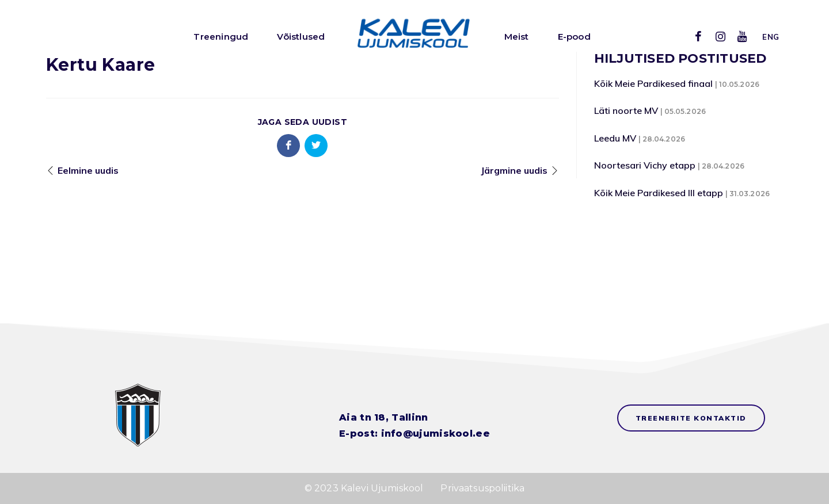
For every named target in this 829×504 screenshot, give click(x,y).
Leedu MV (615, 138)
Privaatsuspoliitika (482, 488)
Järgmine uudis (514, 170)
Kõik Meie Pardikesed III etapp (659, 193)
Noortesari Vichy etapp (645, 165)
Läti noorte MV (626, 110)
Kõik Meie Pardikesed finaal (653, 83)
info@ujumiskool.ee (436, 434)
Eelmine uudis (88, 170)
